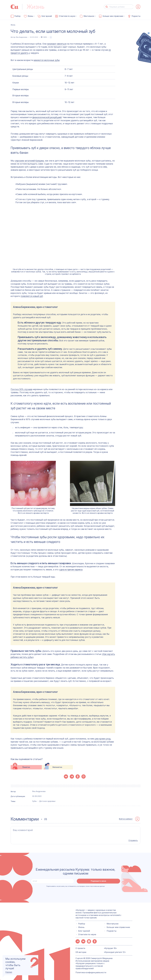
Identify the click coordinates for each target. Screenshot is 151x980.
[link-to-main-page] (15, 7)
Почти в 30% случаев (21, 389)
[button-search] (107, 7)
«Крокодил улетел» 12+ (115, 952)
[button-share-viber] (84, 777)
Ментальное (89, 16)
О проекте (80, 948)
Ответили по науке (67, 16)
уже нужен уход (103, 739)
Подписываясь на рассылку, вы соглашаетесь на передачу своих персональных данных (76, 886)
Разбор (17, 16)
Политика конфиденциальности (91, 972)
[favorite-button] (51, 37)
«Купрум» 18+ (110, 948)
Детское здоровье (47, 801)
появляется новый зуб (32, 296)
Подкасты (136, 16)
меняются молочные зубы (47, 60)
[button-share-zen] (89, 941)
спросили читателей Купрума (29, 161)
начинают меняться (57, 44)
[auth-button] (138, 7)
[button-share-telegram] (72, 777)
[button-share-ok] (78, 777)
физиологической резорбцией (47, 117)
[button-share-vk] (66, 777)
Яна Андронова (22, 37)
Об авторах (81, 952)
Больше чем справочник (113, 16)
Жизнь (30, 16)
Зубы (34, 801)
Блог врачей (47, 16)
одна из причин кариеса (71, 570)
